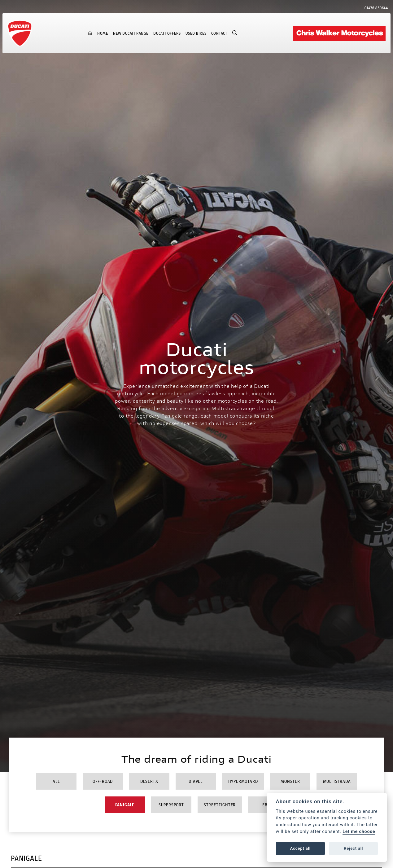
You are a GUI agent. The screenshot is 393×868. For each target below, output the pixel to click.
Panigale (125, 805)
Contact (219, 33)
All (56, 781)
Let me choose (359, 832)
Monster (290, 781)
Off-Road (103, 781)
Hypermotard (243, 781)
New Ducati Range (131, 33)
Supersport (171, 805)
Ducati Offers (167, 33)
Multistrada (337, 781)
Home (103, 33)
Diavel (196, 781)
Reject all (353, 848)
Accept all (300, 848)
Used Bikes (196, 33)
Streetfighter (220, 805)
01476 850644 (376, 8)
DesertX (149, 781)
